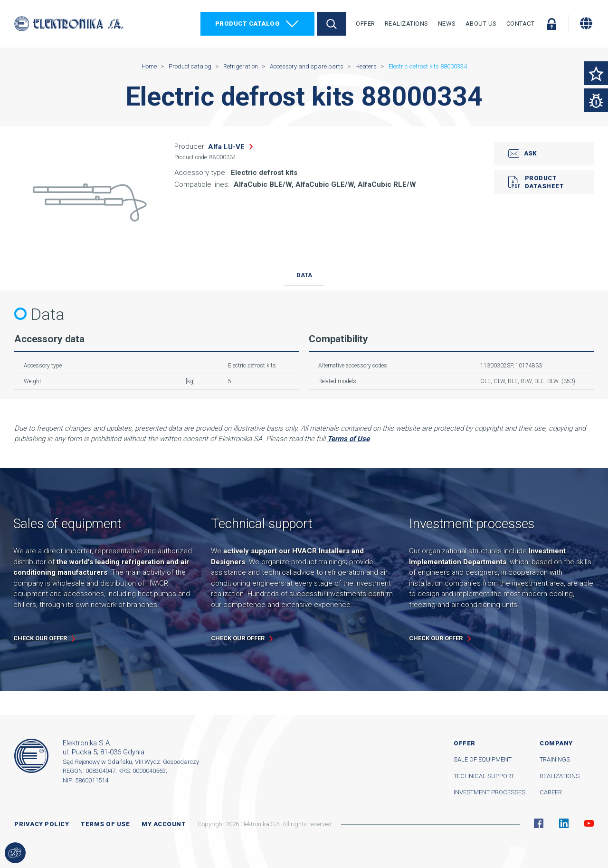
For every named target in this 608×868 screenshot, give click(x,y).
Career (551, 792)
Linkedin (564, 823)
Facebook (539, 823)
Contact (521, 24)
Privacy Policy (42, 824)
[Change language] (586, 23)
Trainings (555, 759)
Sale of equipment (483, 759)
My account (164, 824)
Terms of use (105, 824)
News (447, 24)
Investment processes (489, 792)
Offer (366, 24)
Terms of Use (348, 439)
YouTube (589, 823)
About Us (481, 24)
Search (332, 24)
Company (556, 743)
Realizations (407, 24)
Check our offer (40, 638)
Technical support (484, 776)
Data (304, 275)
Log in (551, 24)
